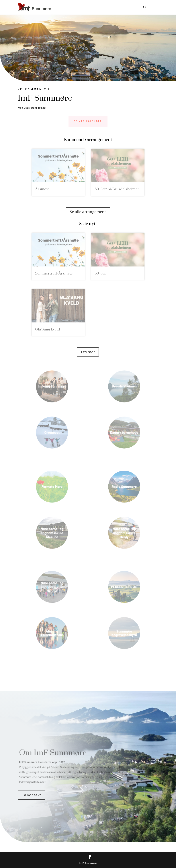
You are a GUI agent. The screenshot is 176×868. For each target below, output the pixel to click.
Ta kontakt (31, 795)
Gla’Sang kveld (48, 329)
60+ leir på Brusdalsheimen (117, 189)
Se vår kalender (88, 121)
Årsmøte (42, 189)
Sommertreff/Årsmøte (54, 274)
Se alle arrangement (88, 212)
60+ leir (101, 274)
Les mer (88, 352)
